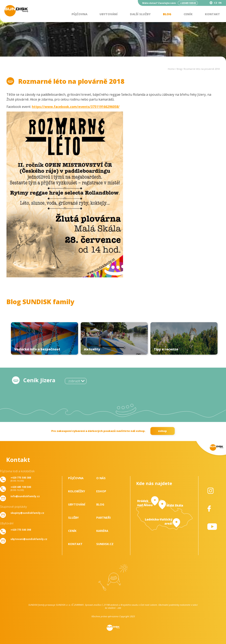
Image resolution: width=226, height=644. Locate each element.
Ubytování (109, 14)
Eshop (101, 491)
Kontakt (212, 14)
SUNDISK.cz (105, 544)
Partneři (103, 518)
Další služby (140, 14)
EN (220, 3)
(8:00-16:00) (21, 479)
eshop (162, 431)
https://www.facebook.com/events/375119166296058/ (76, 107)
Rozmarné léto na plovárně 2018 (202, 69)
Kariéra (102, 531)
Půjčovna (79, 14)
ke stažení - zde (113, 608)
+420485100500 (188, 3)
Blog (167, 14)
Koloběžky (77, 491)
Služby (73, 518)
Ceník (188, 14)
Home (171, 69)
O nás (101, 478)
